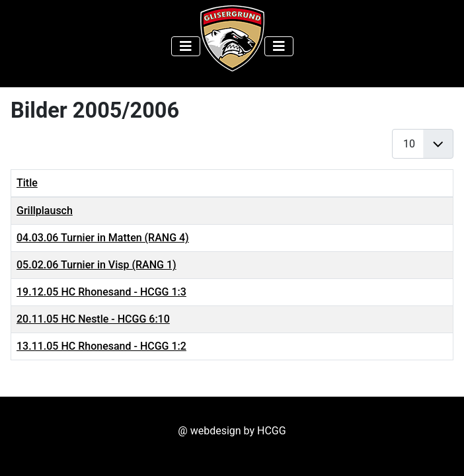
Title (27, 183)
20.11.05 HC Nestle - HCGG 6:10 (93, 319)
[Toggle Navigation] (186, 46)
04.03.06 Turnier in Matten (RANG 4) (103, 238)
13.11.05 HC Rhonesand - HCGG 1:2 (101, 346)
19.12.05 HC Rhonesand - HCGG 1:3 (101, 292)
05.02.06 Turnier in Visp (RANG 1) (97, 265)
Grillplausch (45, 211)
